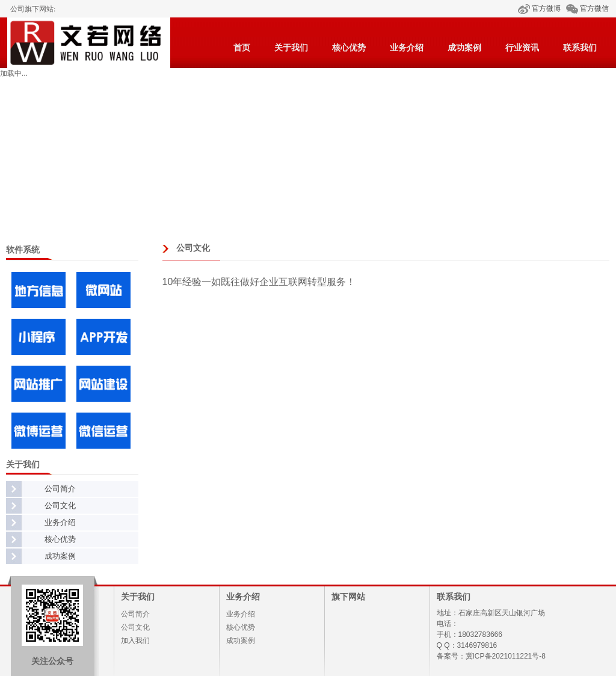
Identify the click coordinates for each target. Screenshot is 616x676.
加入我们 (135, 641)
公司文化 (60, 505)
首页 (242, 48)
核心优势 (349, 48)
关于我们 (291, 48)
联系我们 (580, 48)
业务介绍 (407, 48)
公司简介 (60, 489)
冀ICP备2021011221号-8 (506, 656)
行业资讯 (522, 48)
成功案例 (464, 48)
